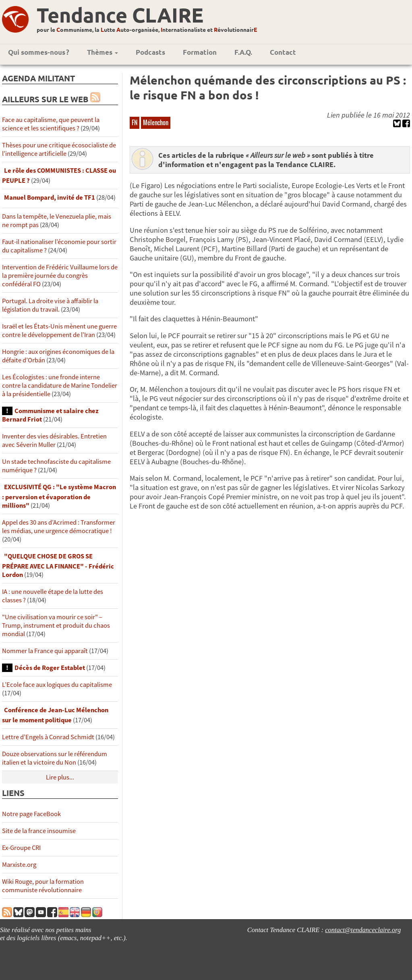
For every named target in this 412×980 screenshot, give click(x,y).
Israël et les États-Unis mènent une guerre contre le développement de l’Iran (59, 331)
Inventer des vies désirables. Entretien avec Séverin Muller (54, 440)
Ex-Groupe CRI (21, 848)
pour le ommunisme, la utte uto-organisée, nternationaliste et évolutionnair (147, 29)
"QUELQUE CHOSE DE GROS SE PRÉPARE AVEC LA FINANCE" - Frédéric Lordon (58, 565)
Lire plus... (60, 777)
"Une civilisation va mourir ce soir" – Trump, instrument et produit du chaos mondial (56, 625)
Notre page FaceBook (31, 814)
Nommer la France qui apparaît (45, 651)
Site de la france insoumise (39, 831)
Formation (200, 52)
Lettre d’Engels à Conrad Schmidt (48, 737)
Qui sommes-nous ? (39, 52)
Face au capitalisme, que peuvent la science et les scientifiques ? (51, 124)
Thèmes (102, 52)
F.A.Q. (243, 52)
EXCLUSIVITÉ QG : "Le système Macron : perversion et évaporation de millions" (59, 496)
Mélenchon (156, 122)
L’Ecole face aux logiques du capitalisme (57, 685)
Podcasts (150, 52)
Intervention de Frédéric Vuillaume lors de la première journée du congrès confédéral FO (60, 276)
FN (135, 122)
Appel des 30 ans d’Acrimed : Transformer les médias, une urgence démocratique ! (59, 527)
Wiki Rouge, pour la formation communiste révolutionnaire (43, 886)
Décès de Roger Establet (50, 668)
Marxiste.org (19, 865)
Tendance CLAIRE (120, 15)
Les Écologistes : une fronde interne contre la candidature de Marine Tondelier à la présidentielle (60, 386)
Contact (283, 52)
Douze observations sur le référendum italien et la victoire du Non (55, 758)
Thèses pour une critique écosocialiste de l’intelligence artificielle (59, 149)
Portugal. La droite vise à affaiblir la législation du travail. (50, 305)
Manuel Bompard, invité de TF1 (50, 197)
